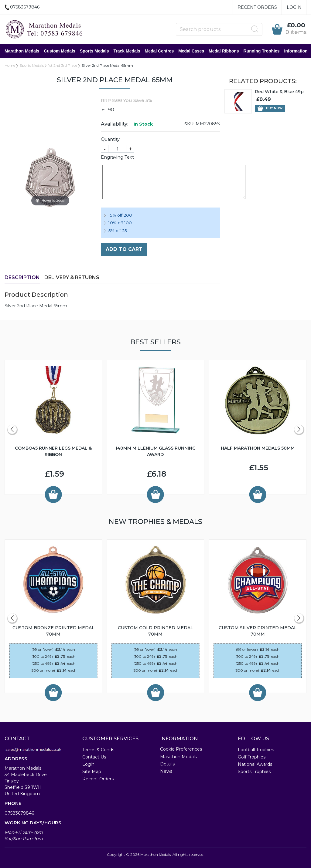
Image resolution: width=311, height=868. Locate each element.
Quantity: (111, 139)
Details (167, 764)
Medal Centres (159, 51)
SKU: (189, 124)
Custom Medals (59, 51)
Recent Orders (257, 7)
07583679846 (19, 813)
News (166, 771)
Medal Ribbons (224, 51)
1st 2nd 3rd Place (63, 65)
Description (22, 277)
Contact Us (94, 757)
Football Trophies (256, 750)
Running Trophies (262, 51)
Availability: (114, 124)
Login (294, 7)
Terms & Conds (98, 750)
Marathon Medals (22, 51)
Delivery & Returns (72, 277)
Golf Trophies (252, 757)
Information (296, 51)
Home (10, 65)
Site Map (92, 772)
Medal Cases (191, 51)
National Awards (255, 764)
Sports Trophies (254, 772)
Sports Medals (94, 51)
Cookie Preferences (181, 749)
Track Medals (127, 51)
